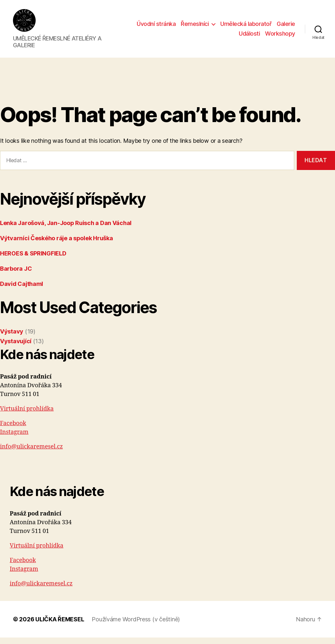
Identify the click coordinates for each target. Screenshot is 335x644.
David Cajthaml (22, 290)
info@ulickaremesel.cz (31, 453)
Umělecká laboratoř (270, 27)
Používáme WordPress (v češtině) (136, 626)
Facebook (13, 430)
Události (249, 37)
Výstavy (12, 338)
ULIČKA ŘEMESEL (60, 626)
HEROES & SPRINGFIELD (33, 260)
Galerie (225, 37)
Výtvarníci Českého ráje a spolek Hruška (56, 245)
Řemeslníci (218, 27)
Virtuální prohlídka (27, 415)
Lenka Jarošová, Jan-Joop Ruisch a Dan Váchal (66, 229)
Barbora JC (16, 275)
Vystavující (16, 348)
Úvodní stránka (180, 27)
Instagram (14, 439)
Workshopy (280, 37)
